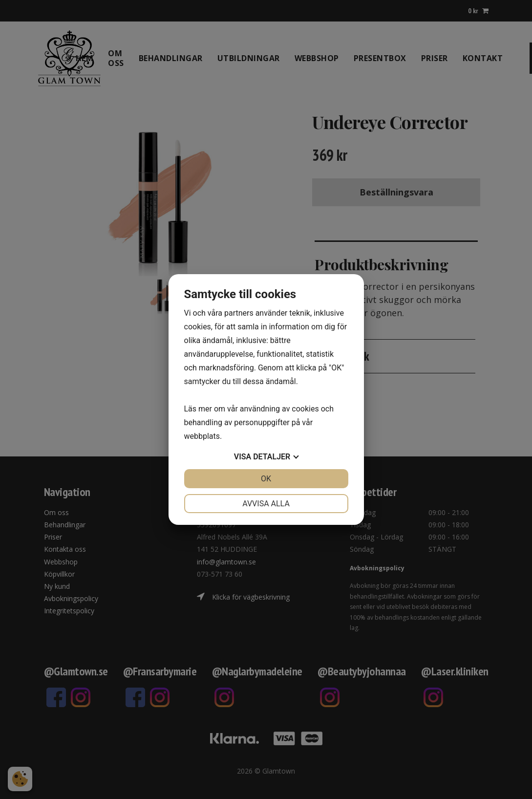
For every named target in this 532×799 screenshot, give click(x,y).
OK (266, 479)
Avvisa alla (266, 504)
